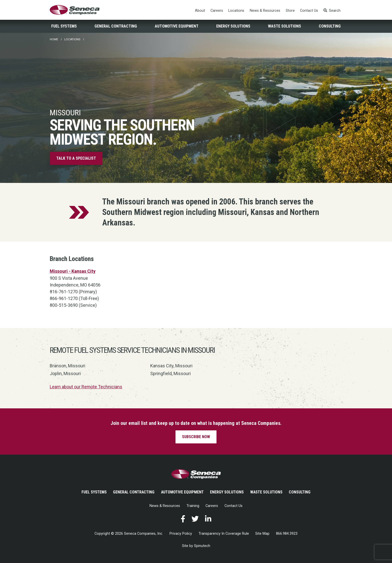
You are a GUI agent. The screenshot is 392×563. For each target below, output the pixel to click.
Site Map (262, 534)
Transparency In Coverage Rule (224, 534)
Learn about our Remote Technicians (86, 387)
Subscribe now (196, 437)
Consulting (330, 26)
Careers (217, 11)
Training (193, 506)
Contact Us (309, 11)
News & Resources (265, 11)
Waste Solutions (284, 26)
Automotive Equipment (177, 26)
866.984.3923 (287, 534)
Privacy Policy (181, 534)
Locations (236, 11)
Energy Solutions (233, 26)
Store (290, 11)
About (200, 11)
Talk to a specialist (76, 159)
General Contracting (116, 26)
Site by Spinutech (196, 546)
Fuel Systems (64, 26)
